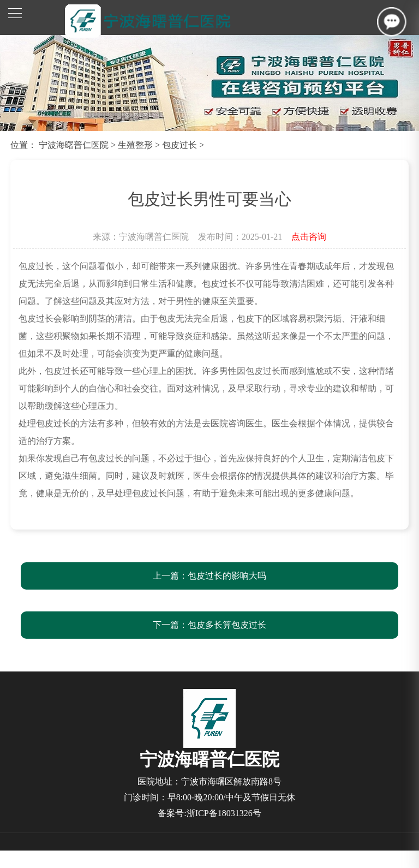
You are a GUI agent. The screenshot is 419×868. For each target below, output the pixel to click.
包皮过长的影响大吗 (227, 576)
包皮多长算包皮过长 (227, 625)
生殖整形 (135, 145)
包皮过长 (179, 145)
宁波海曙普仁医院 (74, 145)
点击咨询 (309, 237)
